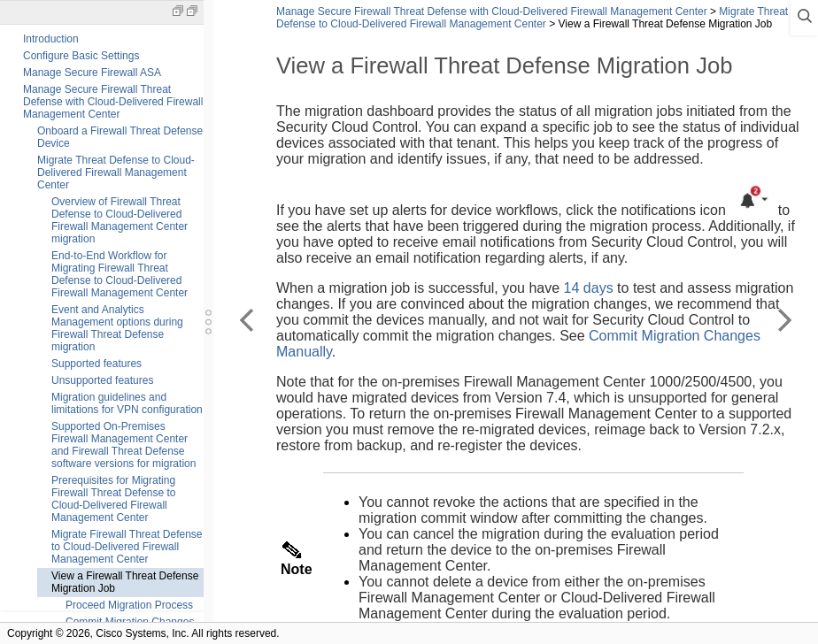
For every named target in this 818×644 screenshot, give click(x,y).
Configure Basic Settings (81, 56)
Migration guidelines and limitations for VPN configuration (127, 403)
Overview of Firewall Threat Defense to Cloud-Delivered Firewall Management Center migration (120, 220)
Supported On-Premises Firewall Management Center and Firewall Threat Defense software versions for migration (123, 445)
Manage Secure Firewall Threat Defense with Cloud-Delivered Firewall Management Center (113, 102)
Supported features (96, 364)
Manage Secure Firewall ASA (92, 73)
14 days (589, 288)
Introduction (51, 39)
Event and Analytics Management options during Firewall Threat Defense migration (117, 328)
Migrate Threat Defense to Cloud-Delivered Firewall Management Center (116, 172)
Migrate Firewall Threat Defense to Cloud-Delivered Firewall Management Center (127, 547)
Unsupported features (102, 380)
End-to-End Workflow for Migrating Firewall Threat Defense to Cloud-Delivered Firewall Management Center (120, 274)
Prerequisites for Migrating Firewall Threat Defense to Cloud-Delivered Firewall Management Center (114, 499)
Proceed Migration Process (129, 605)
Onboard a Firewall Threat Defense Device (120, 137)
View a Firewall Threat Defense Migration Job (125, 582)
